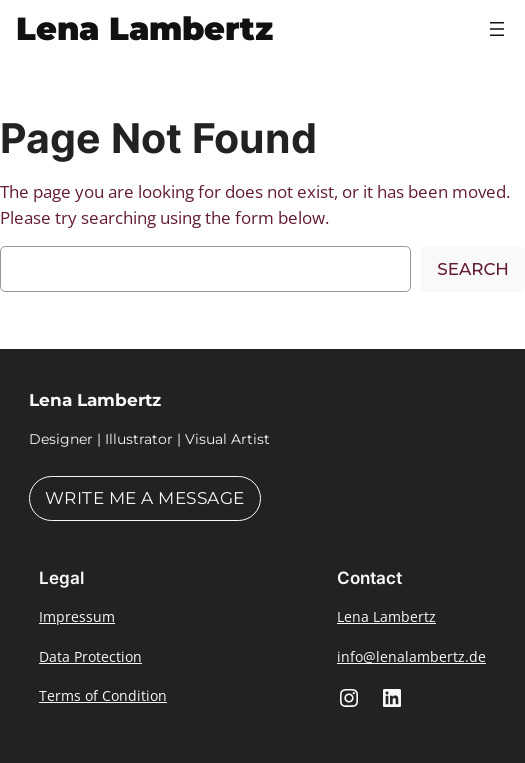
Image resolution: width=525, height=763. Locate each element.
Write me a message (145, 498)
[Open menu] (497, 29)
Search (473, 269)
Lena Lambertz (144, 28)
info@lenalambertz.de (411, 656)
